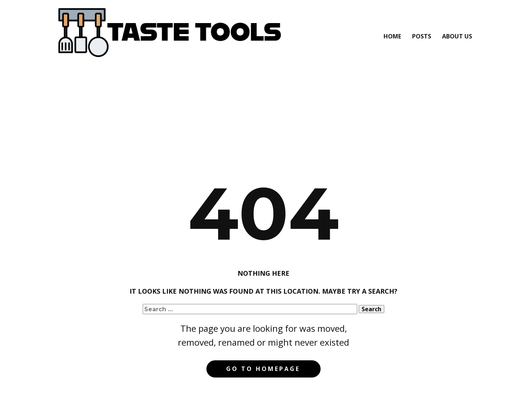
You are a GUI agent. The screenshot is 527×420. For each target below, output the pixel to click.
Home (392, 36)
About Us (457, 36)
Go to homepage (263, 369)
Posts (422, 36)
